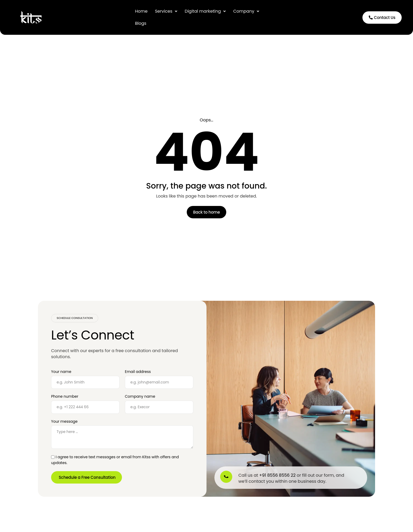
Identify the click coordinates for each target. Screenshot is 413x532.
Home (141, 11)
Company (246, 11)
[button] (166, 11)
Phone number (65, 396)
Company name (140, 396)
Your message (64, 422)
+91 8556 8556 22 (277, 475)
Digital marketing (205, 11)
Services (166, 11)
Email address (138, 372)
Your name (61, 372)
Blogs (141, 23)
